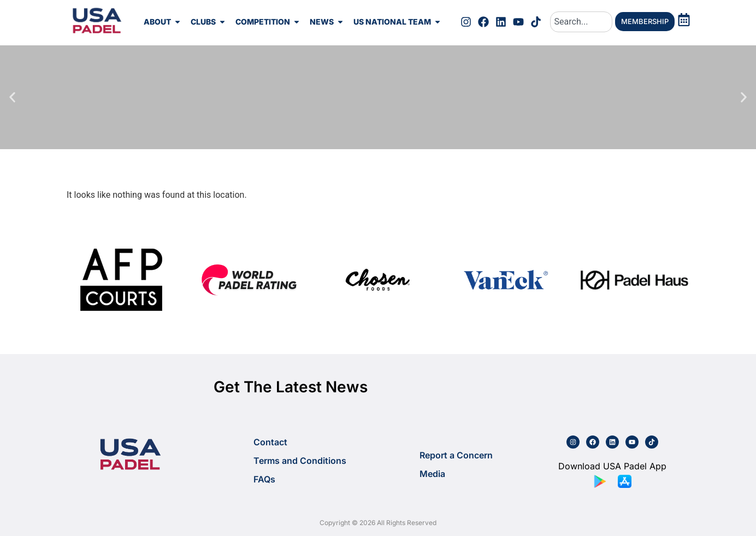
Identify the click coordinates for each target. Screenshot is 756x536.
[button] (12, 97)
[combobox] (581, 22)
